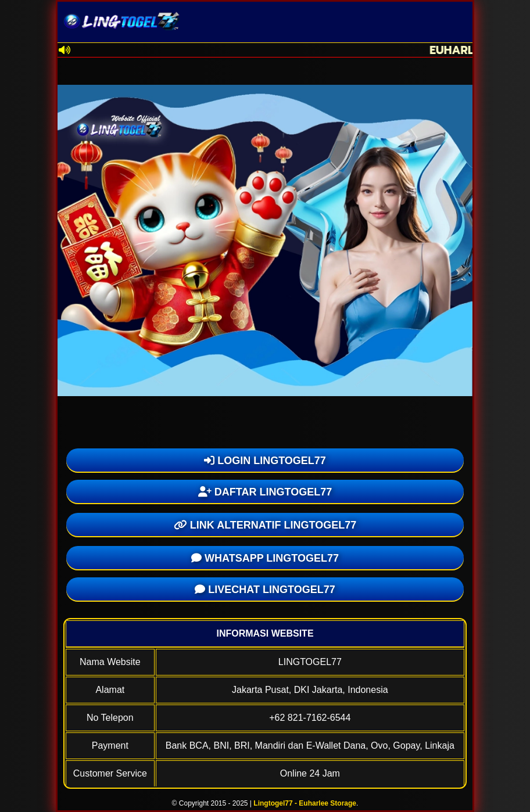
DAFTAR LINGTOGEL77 (265, 492)
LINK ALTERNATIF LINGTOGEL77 (265, 525)
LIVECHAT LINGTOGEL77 (265, 590)
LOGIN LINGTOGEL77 (265, 461)
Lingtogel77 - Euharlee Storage (305, 803)
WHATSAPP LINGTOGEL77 (265, 558)
